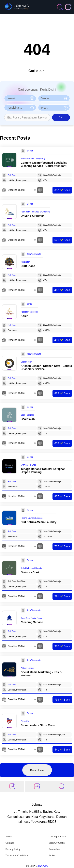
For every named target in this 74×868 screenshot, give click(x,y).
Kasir (24, 316)
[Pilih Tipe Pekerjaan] (54, 108)
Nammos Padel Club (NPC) (33, 159)
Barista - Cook (30, 572)
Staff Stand (28, 266)
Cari (61, 117)
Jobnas (43, 866)
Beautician (28, 419)
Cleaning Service (32, 622)
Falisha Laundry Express (32, 518)
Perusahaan (55, 849)
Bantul (29, 304)
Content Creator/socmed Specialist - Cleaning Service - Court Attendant (44, 164)
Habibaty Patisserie (29, 312)
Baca (62, 190)
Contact (10, 843)
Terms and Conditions (17, 856)
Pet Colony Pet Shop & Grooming (35, 212)
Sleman (30, 151)
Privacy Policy (13, 849)
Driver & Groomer (32, 216)
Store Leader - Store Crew (38, 725)
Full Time (12, 175)
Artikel (52, 856)
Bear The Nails (27, 415)
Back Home (37, 770)
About (9, 837)
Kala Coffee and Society (31, 568)
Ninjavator (25, 262)
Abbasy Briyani (27, 668)
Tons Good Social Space (32, 618)
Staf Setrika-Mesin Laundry (39, 522)
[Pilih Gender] (54, 98)
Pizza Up (25, 721)
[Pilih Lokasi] (20, 98)
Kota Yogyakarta (34, 254)
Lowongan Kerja (57, 837)
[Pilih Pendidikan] (20, 108)
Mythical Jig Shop (28, 465)
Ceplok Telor (26, 362)
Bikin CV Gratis (57, 843)
